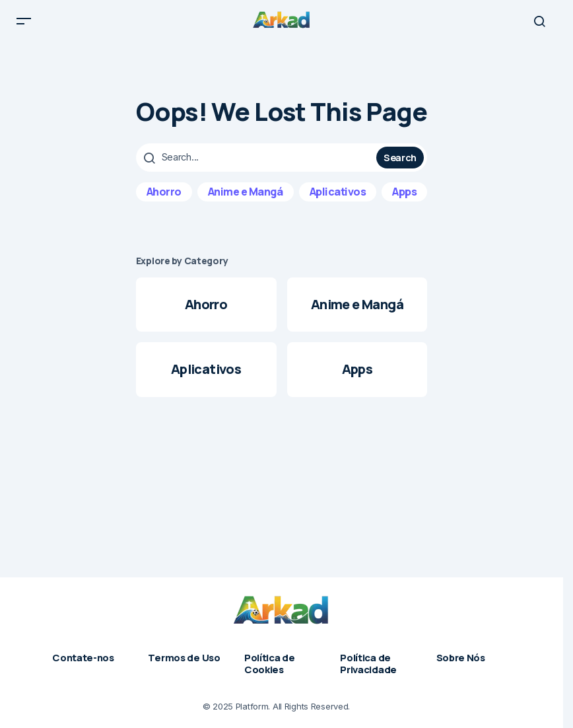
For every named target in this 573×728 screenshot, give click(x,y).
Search (400, 167)
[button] (24, 26)
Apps (404, 201)
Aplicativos (338, 201)
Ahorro (164, 201)
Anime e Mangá (246, 201)
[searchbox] (258, 168)
